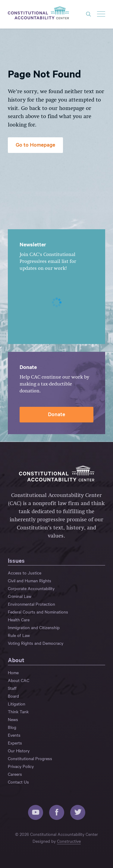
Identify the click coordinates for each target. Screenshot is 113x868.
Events (14, 735)
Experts (15, 743)
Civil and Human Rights (30, 580)
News (13, 719)
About (16, 660)
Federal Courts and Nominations (38, 612)
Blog (12, 727)
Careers (15, 774)
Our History (19, 751)
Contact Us (18, 782)
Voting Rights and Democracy (36, 643)
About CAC (19, 680)
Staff (12, 688)
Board (13, 696)
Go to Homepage (35, 144)
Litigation (17, 704)
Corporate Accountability (31, 588)
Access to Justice (25, 573)
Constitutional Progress (30, 758)
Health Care (19, 620)
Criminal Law (20, 596)
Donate (56, 414)
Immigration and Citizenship (34, 627)
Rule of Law (19, 635)
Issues (16, 560)
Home (13, 672)
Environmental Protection (31, 604)
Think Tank (18, 711)
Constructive (69, 841)
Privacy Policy (21, 766)
